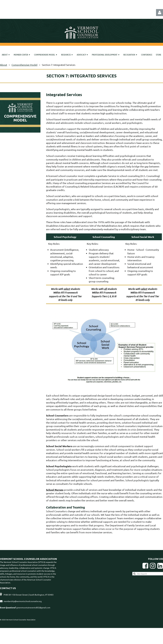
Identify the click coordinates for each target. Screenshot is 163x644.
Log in (160, 13)
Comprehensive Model (24, 65)
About (4, 65)
